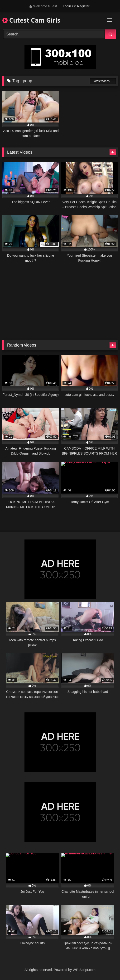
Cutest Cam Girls (31, 20)
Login (67, 6)
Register (83, 6)
